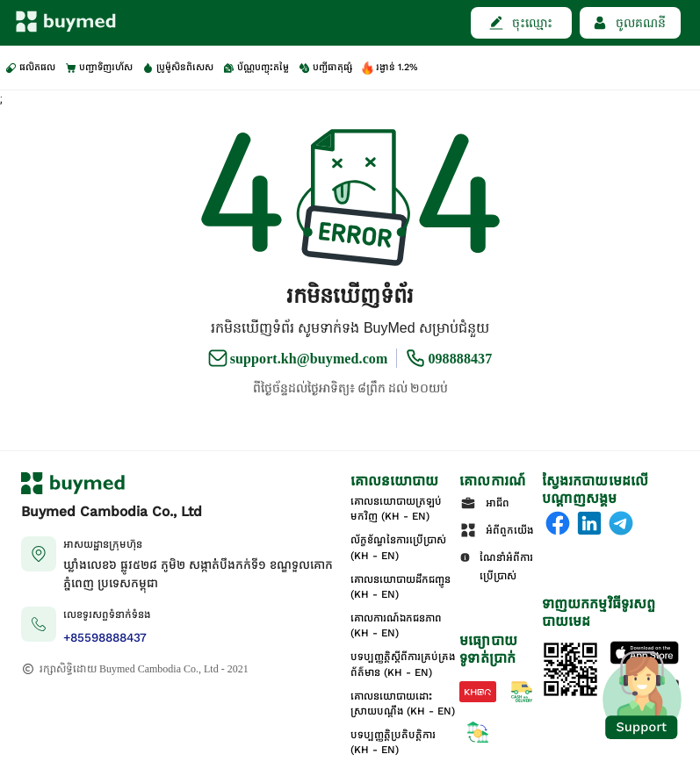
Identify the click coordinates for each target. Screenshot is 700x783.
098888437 (460, 359)
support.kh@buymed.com (309, 359)
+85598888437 (105, 638)
